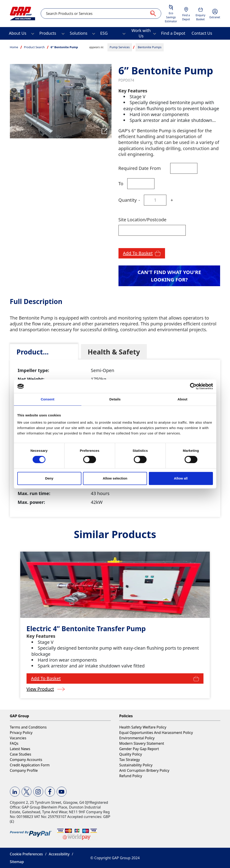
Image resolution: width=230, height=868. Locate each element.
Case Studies (21, 754)
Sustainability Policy (136, 765)
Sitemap (17, 862)
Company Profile (24, 770)
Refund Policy (131, 776)
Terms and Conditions (28, 727)
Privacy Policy (21, 733)
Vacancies (18, 738)
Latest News (20, 749)
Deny (49, 478)
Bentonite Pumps (150, 47)
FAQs (14, 743)
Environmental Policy (137, 738)
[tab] (44, 352)
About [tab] (183, 399)
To (121, 184)
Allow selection (115, 478)
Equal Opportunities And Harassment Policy (156, 733)
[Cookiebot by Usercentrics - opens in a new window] (193, 386)
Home (14, 47)
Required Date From (140, 168)
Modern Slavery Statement (142, 743)
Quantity (128, 200)
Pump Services (120, 47)
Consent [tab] (48, 399)
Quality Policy (131, 754)
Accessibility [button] (59, 854)
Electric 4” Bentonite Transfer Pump (86, 629)
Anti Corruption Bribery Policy (144, 770)
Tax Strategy (130, 760)
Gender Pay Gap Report (139, 749)
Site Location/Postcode (143, 220)
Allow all (181, 478)
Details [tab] (115, 399)
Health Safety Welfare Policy (143, 727)
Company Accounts (26, 760)
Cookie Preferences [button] (26, 854)
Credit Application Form (30, 765)
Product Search (34, 47)
